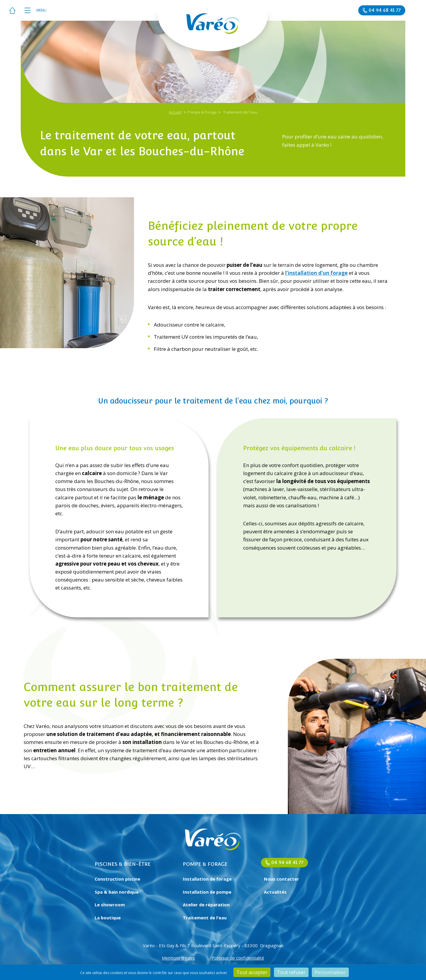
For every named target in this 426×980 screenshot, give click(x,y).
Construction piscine (117, 879)
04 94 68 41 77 (287, 862)
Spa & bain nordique (117, 892)
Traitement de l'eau (205, 918)
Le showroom (110, 905)
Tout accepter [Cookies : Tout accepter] (252, 972)
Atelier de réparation (206, 905)
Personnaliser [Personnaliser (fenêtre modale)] (330, 972)
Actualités (275, 892)
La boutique (108, 918)
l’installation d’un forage (316, 273)
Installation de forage (207, 879)
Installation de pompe (207, 892)
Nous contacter (281, 879)
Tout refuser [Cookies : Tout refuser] (291, 972)
